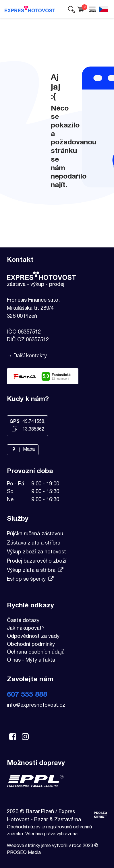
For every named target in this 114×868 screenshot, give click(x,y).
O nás (14, 660)
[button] (72, 9)
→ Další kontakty (27, 356)
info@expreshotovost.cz (36, 706)
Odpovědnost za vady (33, 637)
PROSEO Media (24, 853)
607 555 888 (27, 695)
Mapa (23, 450)
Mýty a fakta (40, 660)
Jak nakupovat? (26, 629)
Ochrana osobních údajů (36, 652)
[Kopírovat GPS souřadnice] (14, 429)
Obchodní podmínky (31, 645)
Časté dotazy (23, 621)
